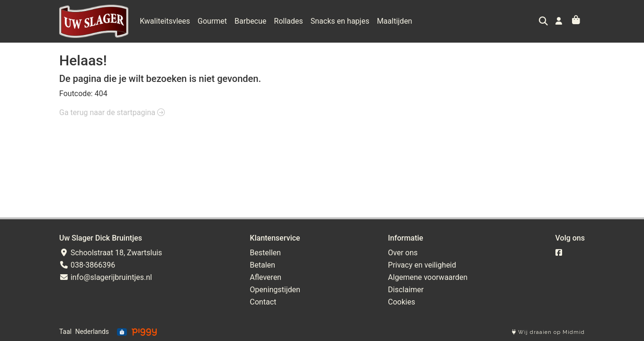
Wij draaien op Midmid (548, 332)
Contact (263, 302)
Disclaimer (406, 290)
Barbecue (250, 21)
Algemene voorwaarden (428, 277)
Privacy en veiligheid (422, 265)
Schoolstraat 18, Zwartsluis (111, 253)
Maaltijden (395, 21)
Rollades (289, 21)
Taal (65, 332)
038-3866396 (87, 265)
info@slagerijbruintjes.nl (106, 277)
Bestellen (266, 253)
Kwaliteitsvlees (165, 21)
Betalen (263, 265)
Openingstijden (275, 290)
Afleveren (266, 277)
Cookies (401, 302)
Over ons (403, 253)
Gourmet (212, 21)
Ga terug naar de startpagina (112, 112)
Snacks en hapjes (340, 21)
